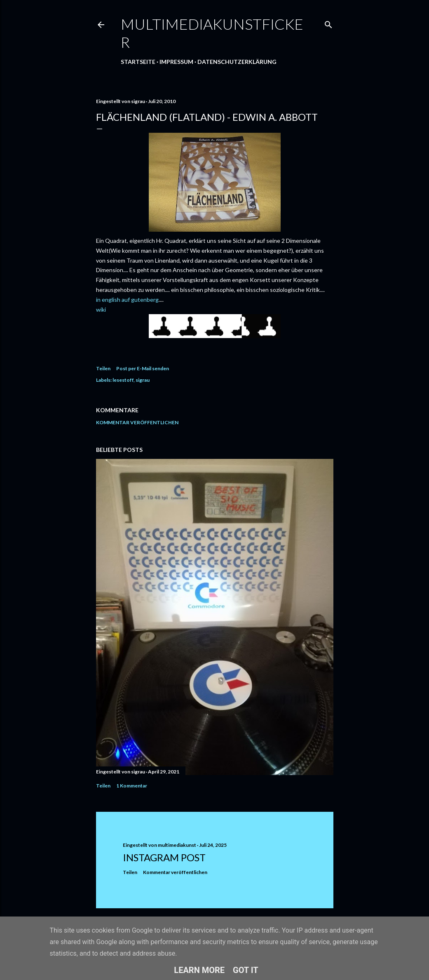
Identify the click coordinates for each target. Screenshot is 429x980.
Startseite (138, 62)
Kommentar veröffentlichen (137, 422)
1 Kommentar (132, 786)
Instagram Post (164, 857)
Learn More (199, 970)
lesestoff (123, 380)
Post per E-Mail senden (143, 368)
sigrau (143, 380)
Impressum (176, 62)
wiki (101, 309)
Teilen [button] (103, 368)
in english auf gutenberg (127, 300)
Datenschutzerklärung (237, 62)
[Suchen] (328, 23)
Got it (246, 970)
